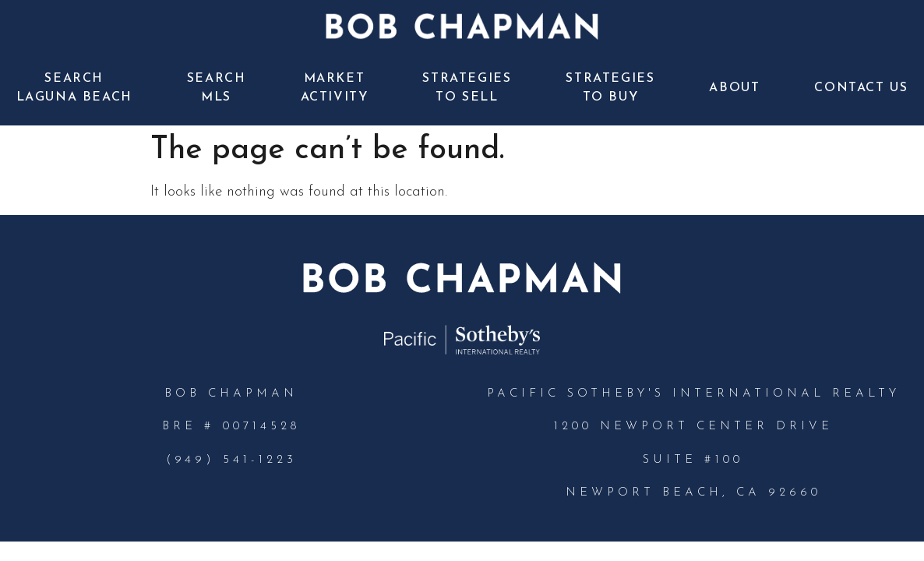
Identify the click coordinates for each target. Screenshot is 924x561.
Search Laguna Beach (74, 88)
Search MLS (217, 88)
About (734, 88)
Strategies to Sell (467, 88)
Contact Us (861, 88)
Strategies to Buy (610, 88)
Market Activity (335, 88)
